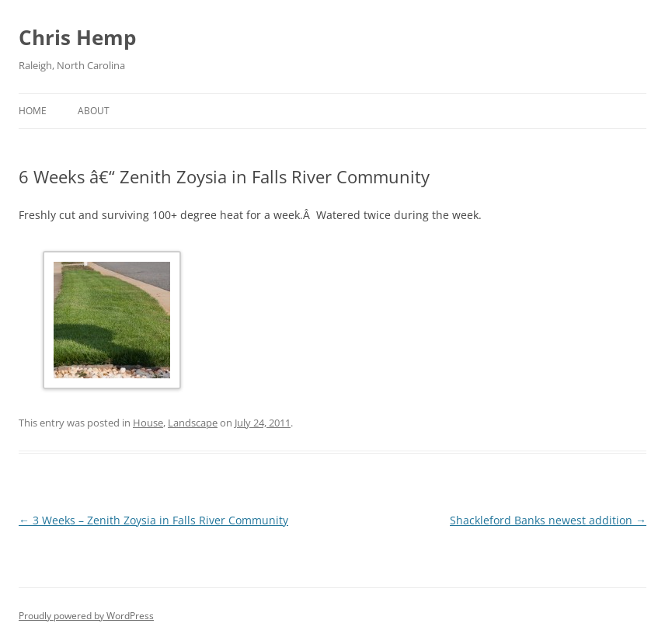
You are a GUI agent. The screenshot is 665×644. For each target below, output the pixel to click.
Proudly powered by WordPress (86, 616)
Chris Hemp (77, 37)
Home (33, 111)
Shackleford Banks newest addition (548, 520)
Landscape (193, 423)
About (94, 111)
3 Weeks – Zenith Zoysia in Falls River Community (153, 520)
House (148, 423)
